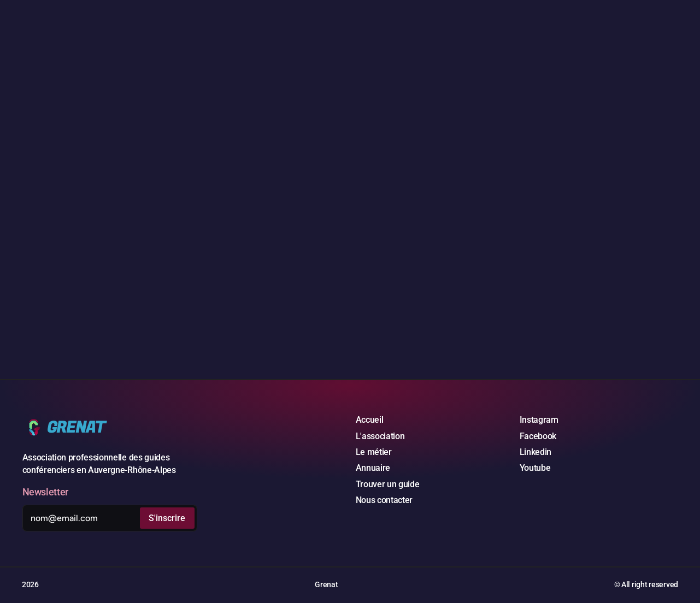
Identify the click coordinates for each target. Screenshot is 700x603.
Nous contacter (384, 500)
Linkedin (536, 452)
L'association (380, 436)
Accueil (370, 420)
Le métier (374, 452)
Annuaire (373, 468)
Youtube (535, 468)
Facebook (538, 436)
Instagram (539, 420)
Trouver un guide (388, 484)
